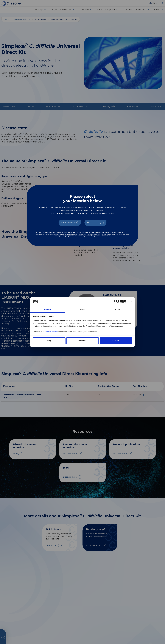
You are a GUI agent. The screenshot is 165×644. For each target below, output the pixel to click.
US (89, 223)
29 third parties (51, 332)
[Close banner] (131, 302)
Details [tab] (82, 309)
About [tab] (117, 309)
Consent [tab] (48, 309)
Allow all (116, 341)
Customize (83, 341)
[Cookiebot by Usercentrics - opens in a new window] (116, 302)
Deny (49, 341)
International (67, 223)
